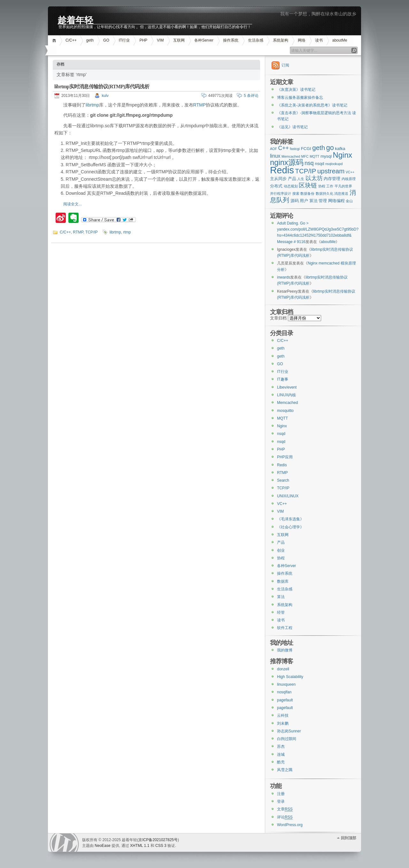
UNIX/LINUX (288, 496)
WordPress (64, 843)
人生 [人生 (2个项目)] (301, 179)
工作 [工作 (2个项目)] (330, 186)
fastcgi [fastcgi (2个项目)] (295, 149)
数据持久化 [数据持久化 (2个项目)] (324, 193)
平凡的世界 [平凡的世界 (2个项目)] (343, 186)
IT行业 (124, 40)
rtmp (127, 232)
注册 (281, 794)
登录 (281, 801)
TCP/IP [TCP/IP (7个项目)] (306, 171)
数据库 (283, 581)
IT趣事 (283, 379)
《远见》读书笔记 (292, 127)
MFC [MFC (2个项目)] (305, 156)
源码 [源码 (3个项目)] (295, 201)
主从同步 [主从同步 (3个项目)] (278, 179)
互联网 (179, 40)
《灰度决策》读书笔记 (296, 90)
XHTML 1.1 (140, 846)
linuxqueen (286, 684)
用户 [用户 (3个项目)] (304, 201)
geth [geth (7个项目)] (319, 148)
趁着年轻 (75, 20)
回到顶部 (349, 838)
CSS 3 (161, 846)
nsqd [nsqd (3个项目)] (319, 164)
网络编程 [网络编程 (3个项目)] (336, 201)
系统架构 (281, 40)
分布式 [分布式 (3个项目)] (276, 186)
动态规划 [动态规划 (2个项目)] (291, 186)
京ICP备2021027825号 (158, 840)
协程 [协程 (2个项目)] (322, 186)
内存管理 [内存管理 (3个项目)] (332, 179)
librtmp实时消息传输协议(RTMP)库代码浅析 (102, 87)
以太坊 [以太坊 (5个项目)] (314, 178)
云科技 (283, 715)
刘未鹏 (283, 723)
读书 (319, 40)
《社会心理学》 (290, 527)
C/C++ (71, 40)
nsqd (281, 434)
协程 (281, 558)
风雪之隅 (285, 770)
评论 (285, 817)
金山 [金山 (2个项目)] (349, 201)
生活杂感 (256, 40)
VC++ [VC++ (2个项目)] (350, 172)
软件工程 (285, 628)
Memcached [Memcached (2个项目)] (291, 156)
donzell (283, 669)
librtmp (92, 105)
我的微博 (285, 650)
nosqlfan (284, 692)
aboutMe (340, 40)
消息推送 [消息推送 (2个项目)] (341, 193)
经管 (281, 612)
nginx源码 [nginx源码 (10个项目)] (287, 162)
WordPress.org (290, 825)
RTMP (200, 105)
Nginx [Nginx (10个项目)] (343, 155)
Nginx (282, 426)
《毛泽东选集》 (290, 519)
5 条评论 (251, 96)
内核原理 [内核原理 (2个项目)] (349, 179)
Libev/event (287, 387)
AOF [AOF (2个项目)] (274, 149)
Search (283, 480)
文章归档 (278, 318)
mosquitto (285, 411)
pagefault (285, 700)
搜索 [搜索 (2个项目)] (296, 193)
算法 (281, 597)
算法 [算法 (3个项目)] (313, 201)
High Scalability (290, 677)
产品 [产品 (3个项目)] (292, 179)
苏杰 (281, 746)
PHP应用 (285, 457)
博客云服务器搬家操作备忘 (300, 98)
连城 (281, 754)
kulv (105, 96)
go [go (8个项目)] (330, 148)
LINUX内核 (286, 395)
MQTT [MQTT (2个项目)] (314, 156)
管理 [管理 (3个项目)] (323, 201)
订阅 (285, 65)
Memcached (287, 403)
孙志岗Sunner (289, 731)
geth (90, 40)
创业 (281, 550)
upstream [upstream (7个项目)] (331, 171)
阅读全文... (73, 204)
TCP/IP (92, 232)
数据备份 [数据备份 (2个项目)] (307, 193)
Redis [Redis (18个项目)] (282, 170)
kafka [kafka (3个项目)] (340, 149)
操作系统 (231, 40)
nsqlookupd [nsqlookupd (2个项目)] (334, 164)
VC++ (282, 504)
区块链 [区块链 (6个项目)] (308, 185)
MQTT (282, 418)
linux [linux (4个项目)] (275, 156)
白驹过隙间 (287, 739)
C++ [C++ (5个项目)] (283, 148)
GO (106, 40)
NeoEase (102, 846)
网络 (302, 40)
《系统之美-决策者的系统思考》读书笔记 (312, 105)
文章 (285, 809)
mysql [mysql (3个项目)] (326, 156)
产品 (281, 542)
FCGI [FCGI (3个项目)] (306, 149)
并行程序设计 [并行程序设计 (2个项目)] (281, 193)
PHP (143, 40)
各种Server (204, 40)
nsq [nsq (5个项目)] (309, 163)
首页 (55, 40)
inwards (284, 277)
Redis (282, 465)
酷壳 (281, 762)
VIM (160, 40)
